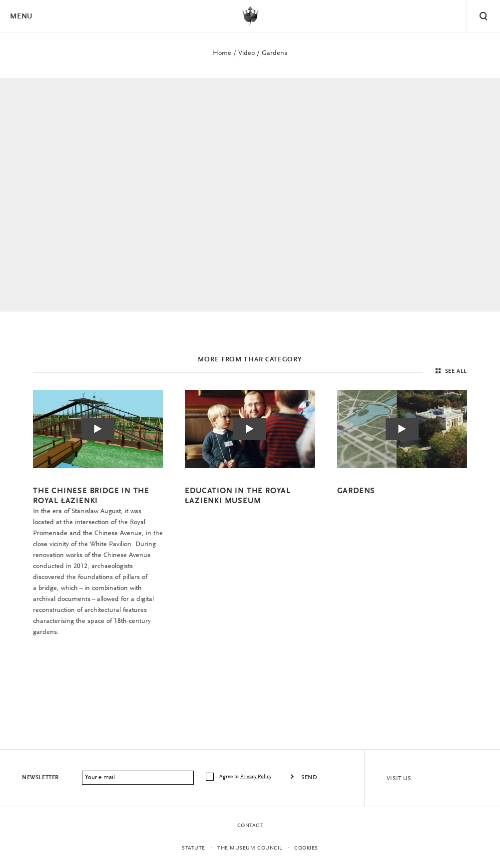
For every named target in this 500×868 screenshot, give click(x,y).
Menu (21, 17)
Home (222, 53)
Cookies (306, 848)
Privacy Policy (256, 777)
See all (450, 371)
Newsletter (40, 778)
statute (194, 848)
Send (309, 778)
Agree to (246, 777)
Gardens (274, 53)
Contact (250, 826)
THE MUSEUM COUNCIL (250, 848)
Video (247, 53)
